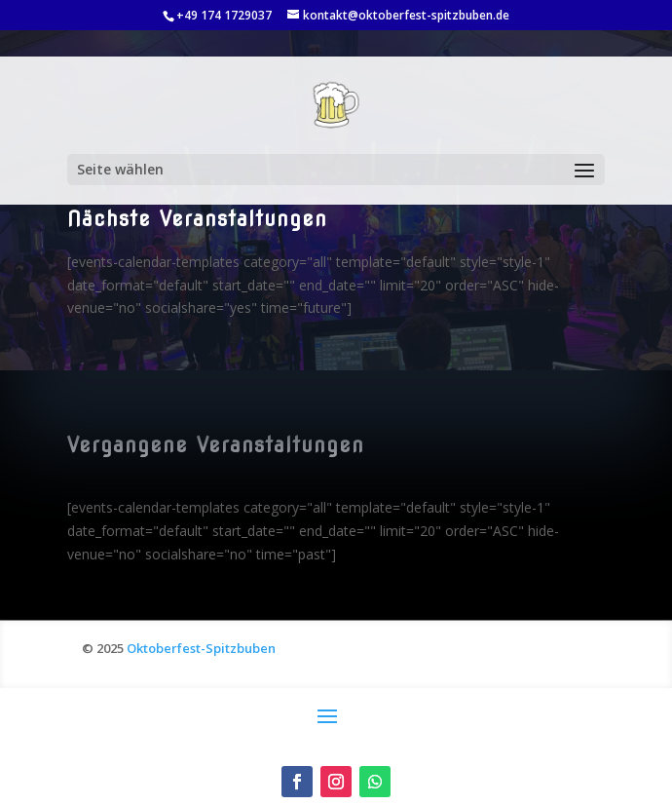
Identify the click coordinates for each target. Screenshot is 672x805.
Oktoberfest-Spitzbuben (201, 648)
